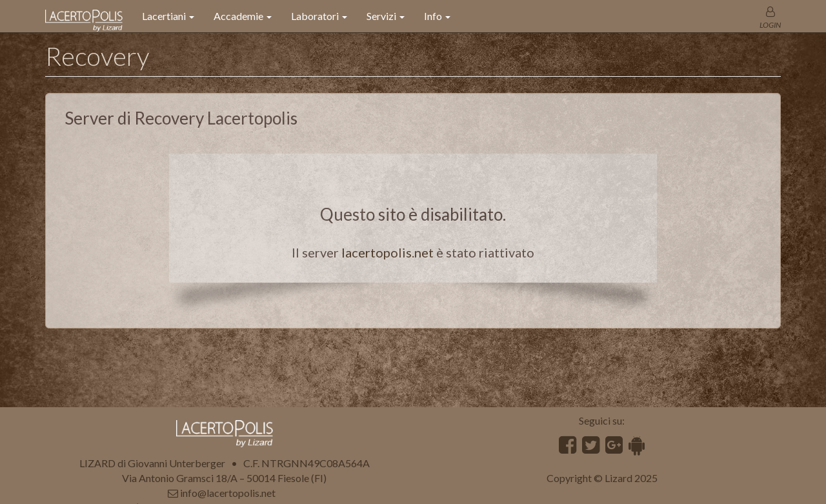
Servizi (386, 16)
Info (437, 16)
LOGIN (770, 25)
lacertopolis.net (388, 252)
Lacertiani (168, 16)
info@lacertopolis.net (228, 493)
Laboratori (319, 16)
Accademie (243, 16)
